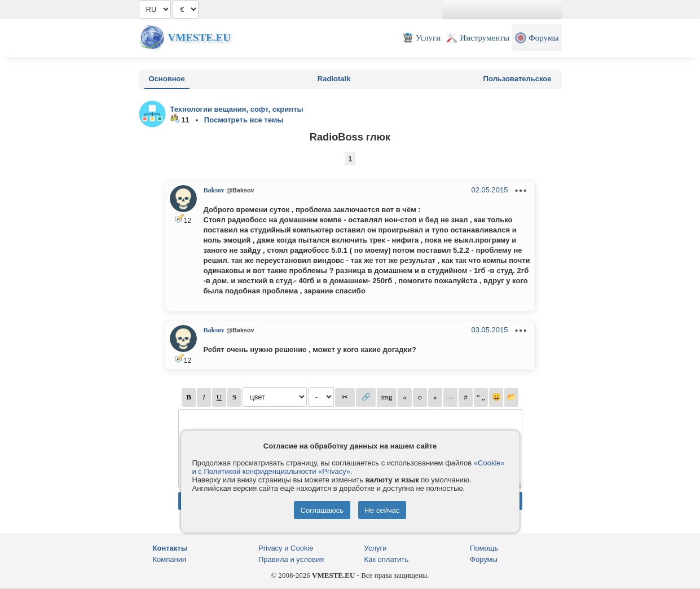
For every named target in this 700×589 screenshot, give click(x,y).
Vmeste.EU (199, 38)
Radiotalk (334, 79)
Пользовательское (518, 79)
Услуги (376, 548)
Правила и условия (291, 559)
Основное (167, 79)
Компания (170, 559)
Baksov (214, 190)
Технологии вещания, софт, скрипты (237, 109)
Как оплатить (387, 559)
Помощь (484, 548)
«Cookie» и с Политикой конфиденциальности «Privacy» (349, 467)
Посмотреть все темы (244, 120)
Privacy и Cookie (286, 548)
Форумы (484, 559)
